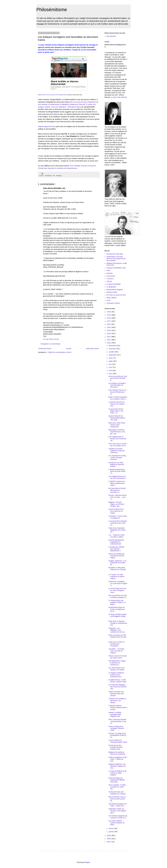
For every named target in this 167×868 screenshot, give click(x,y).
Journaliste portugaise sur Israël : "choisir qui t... (118, 805)
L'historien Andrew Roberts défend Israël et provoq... (118, 708)
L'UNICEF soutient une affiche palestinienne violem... (117, 483)
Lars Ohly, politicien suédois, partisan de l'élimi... (116, 823)
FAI (54, 176)
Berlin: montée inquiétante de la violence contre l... (118, 398)
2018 (109, 318)
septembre (113, 355)
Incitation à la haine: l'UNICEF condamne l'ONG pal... (117, 451)
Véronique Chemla (113, 303)
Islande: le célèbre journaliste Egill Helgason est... (115, 714)
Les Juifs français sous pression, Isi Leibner (117, 669)
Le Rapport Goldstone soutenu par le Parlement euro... (116, 675)
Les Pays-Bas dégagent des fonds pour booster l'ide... (117, 687)
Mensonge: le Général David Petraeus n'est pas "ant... (117, 432)
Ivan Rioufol (111, 276)
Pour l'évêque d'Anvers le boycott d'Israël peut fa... (117, 392)
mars (111, 374)
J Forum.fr (110, 279)
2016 (109, 324)
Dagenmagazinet (45, 126)
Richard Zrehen (112, 292)
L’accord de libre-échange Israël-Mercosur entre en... (118, 523)
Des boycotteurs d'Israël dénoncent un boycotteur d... (117, 490)
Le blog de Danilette (114, 284)
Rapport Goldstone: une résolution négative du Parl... (117, 766)
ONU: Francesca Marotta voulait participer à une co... (117, 721)
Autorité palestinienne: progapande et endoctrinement (116, 542)
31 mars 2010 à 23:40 (51, 339)
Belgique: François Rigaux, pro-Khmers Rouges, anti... (116, 504)
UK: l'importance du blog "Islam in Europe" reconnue (117, 458)
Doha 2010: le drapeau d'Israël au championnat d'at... (118, 623)
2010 (109, 343)
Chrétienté (48, 176)
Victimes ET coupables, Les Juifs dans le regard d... (118, 583)
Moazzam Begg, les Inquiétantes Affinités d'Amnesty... (117, 780)
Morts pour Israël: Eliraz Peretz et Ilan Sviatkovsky (117, 425)
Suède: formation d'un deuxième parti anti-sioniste (116, 694)
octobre (112, 352)
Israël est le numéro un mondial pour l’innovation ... (117, 644)
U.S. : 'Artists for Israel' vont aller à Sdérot (117, 536)
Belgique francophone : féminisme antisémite (117, 753)
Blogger (87, 862)
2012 (109, 337)
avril (111, 370)
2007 (109, 842)
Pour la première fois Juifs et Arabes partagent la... (118, 596)
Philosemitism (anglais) (115, 290)
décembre (113, 346)
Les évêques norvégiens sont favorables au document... (117, 385)
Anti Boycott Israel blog (115, 254)
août (111, 358)
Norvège (59, 176)
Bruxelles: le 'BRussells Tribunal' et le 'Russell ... (117, 570)
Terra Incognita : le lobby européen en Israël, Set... (117, 787)
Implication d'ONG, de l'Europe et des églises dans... (117, 811)
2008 (109, 839)
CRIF (108, 271)
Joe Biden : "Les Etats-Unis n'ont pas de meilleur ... (117, 651)
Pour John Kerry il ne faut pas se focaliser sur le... (118, 445)
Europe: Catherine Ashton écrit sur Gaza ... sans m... (118, 497)
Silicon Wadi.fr (112, 298)
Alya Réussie (111, 36)
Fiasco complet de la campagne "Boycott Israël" (116, 728)
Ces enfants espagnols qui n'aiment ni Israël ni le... (118, 817)
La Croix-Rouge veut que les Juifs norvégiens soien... (117, 590)
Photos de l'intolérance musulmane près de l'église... (117, 556)
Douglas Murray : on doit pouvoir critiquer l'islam (117, 681)
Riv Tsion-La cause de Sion (116, 295)
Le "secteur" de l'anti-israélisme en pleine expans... (116, 577)
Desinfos (110, 273)
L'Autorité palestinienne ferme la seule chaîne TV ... (117, 471)
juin (110, 364)
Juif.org (109, 281)
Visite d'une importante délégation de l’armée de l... (117, 530)
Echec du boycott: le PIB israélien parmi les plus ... (117, 637)
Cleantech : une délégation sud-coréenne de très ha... (117, 630)
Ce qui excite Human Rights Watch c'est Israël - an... (116, 411)
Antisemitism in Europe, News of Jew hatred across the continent (116, 259)
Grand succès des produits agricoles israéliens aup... (116, 747)
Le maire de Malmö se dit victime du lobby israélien (117, 773)
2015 (109, 327)
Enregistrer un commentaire (51, 344)
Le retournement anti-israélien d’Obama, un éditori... (117, 602)
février (111, 829)
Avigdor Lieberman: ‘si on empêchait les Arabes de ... (117, 563)
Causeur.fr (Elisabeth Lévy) (116, 268)
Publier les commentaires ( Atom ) (60, 352)
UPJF (109, 300)
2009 (109, 836)
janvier (111, 832)
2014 (109, 330)
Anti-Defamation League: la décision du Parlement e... (117, 663)
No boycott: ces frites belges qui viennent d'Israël (116, 465)
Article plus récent (45, 349)
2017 (109, 321)
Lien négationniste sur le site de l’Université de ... (118, 477)
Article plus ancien (92, 349)
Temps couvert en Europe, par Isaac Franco (118, 657)
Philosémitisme (52, 10)
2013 (109, 333)
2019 (109, 315)
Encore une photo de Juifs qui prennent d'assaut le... (118, 378)
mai (110, 367)
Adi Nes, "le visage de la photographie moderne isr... (117, 735)
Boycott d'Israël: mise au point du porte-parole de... (117, 799)
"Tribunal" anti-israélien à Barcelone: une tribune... (117, 701)
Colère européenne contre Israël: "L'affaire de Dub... (118, 759)
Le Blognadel (111, 287)
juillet (111, 361)
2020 (109, 312)
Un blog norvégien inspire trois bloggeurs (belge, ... (118, 616)
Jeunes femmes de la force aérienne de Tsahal (116, 511)
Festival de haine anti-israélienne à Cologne (117, 793)
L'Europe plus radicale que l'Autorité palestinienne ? (116, 549)
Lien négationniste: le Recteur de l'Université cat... (117, 439)
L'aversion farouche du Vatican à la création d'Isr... (117, 404)
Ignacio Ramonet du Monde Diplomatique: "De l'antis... (117, 418)
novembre (113, 349)
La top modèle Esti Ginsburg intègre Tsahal (118, 741)
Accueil (69, 349)
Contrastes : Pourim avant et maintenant (118, 517)
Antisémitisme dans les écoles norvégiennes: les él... (117, 609)
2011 (109, 340)
